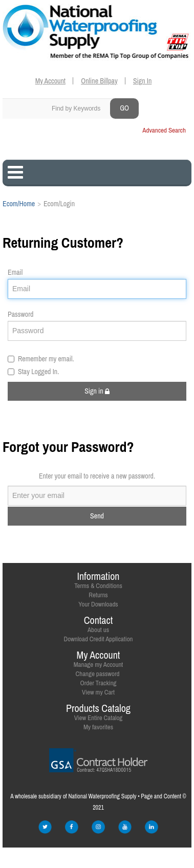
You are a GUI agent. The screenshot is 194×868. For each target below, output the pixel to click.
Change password (98, 674)
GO (124, 108)
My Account (50, 81)
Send (97, 516)
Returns (98, 595)
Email (15, 272)
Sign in (97, 391)
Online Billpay (99, 81)
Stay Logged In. (33, 372)
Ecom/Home (19, 204)
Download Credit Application (98, 639)
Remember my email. (41, 359)
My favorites (98, 727)
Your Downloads (98, 604)
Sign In (142, 81)
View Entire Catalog (99, 718)
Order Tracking (98, 683)
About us (98, 630)
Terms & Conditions (98, 586)
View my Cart (98, 692)
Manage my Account (99, 665)
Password (20, 314)
